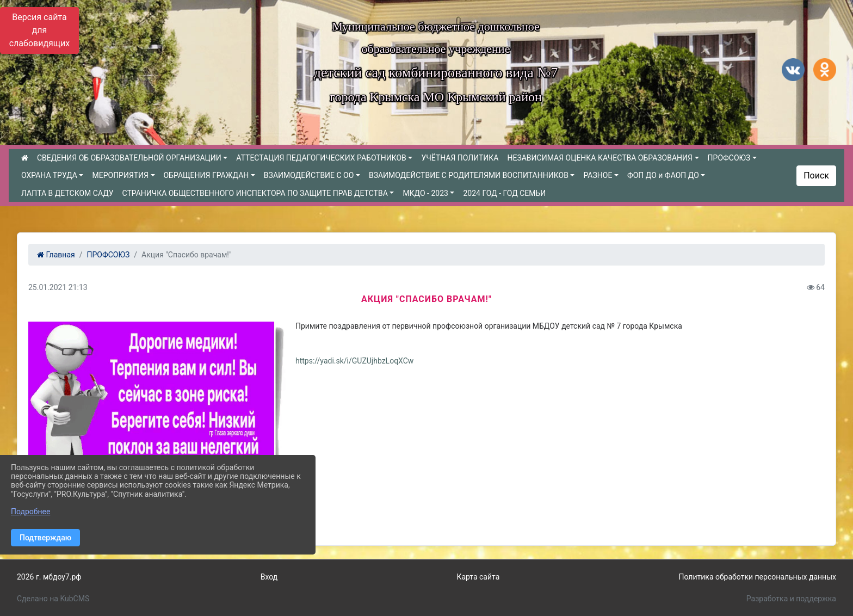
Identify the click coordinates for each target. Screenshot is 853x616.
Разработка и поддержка (791, 599)
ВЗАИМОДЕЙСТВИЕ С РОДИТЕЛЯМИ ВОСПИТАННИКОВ (469, 175)
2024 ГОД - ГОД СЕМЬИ (504, 193)
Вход (269, 577)
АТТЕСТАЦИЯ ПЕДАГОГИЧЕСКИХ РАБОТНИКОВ (321, 158)
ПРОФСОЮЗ (729, 158)
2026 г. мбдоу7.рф (49, 577)
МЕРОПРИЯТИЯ (120, 175)
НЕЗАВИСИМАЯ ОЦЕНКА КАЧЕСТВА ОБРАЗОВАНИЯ (600, 158)
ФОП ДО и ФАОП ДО (663, 175)
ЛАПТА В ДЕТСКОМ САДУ (67, 193)
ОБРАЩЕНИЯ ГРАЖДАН (206, 175)
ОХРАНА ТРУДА (49, 175)
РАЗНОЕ (598, 175)
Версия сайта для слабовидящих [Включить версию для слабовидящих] (40, 30)
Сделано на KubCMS (53, 599)
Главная (56, 255)
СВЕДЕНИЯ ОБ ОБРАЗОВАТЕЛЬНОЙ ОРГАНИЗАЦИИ (129, 158)
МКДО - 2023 (425, 193)
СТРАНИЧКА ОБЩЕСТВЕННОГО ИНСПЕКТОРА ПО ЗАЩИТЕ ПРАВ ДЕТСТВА (255, 193)
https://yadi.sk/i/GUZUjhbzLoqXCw (354, 361)
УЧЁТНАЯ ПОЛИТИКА (460, 158)
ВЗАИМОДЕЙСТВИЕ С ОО (309, 175)
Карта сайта (478, 577)
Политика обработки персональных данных (757, 577)
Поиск (816, 175)
